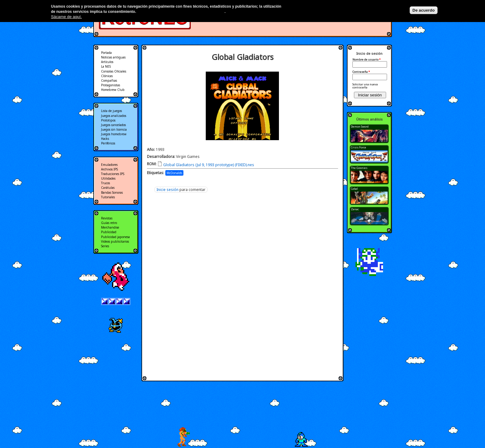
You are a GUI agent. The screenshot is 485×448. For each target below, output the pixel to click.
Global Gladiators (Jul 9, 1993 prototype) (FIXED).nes (209, 165)
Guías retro (109, 223)
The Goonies (359, 168)
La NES (106, 66)
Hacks (105, 139)
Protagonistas (111, 85)
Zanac (355, 209)
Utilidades (108, 178)
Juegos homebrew (114, 134)
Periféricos (108, 143)
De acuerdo (424, 10)
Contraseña (361, 72)
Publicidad (109, 232)
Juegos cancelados (113, 125)
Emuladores (109, 165)
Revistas (107, 218)
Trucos (105, 183)
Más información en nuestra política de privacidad (181, 12)
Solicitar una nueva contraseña (365, 86)
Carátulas (108, 188)
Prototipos (108, 120)
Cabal (354, 189)
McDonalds (174, 173)
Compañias (109, 80)
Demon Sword (360, 127)
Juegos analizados (114, 116)
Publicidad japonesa (115, 237)
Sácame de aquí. (66, 17)
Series (105, 246)
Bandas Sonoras (112, 192)
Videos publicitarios (115, 241)
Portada (106, 53)
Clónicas (107, 76)
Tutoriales (108, 197)
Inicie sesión (167, 190)
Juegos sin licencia (114, 129)
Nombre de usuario (367, 60)
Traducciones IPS (113, 174)
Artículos (107, 62)
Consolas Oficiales (114, 71)
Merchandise (110, 227)
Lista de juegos (111, 111)
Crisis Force (359, 147)
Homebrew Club (113, 90)
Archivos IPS (109, 169)
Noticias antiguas (113, 57)
